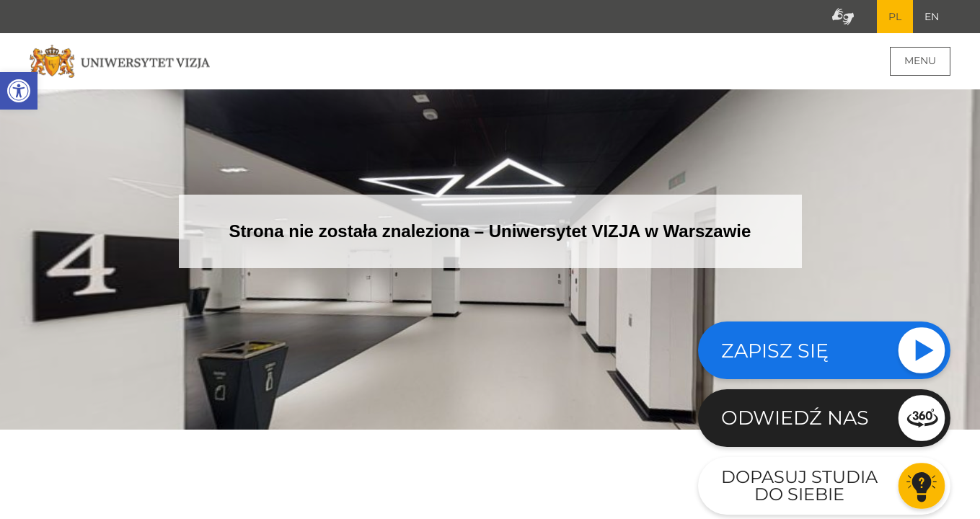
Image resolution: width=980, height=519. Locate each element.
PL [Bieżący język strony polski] (895, 17)
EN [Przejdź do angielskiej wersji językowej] (932, 17)
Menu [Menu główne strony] (920, 61)
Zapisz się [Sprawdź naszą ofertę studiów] (775, 351)
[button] (19, 91)
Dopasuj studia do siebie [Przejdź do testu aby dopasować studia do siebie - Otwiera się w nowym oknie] (799, 485)
